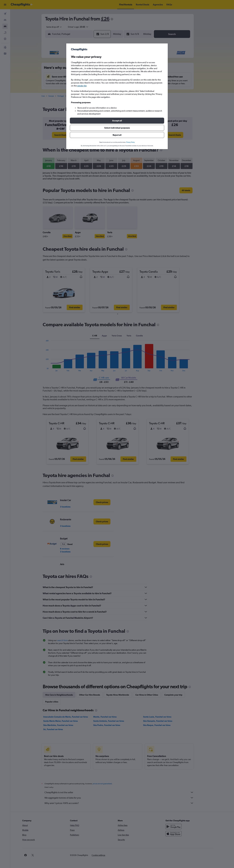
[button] (117, 121)
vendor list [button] (82, 86)
